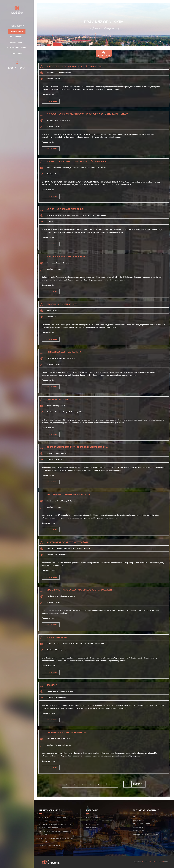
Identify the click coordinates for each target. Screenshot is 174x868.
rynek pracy (92, 828)
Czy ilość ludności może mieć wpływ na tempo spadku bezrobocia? (56, 826)
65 (127, 784)
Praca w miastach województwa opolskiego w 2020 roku (53, 819)
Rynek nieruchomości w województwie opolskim (56, 840)
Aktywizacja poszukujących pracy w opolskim (55, 833)
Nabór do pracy (93, 818)
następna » (138, 784)
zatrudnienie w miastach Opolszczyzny (150, 834)
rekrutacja (138, 827)
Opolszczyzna (139, 817)
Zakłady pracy (139, 820)
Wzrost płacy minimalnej (50, 845)
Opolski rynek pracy (142, 824)
